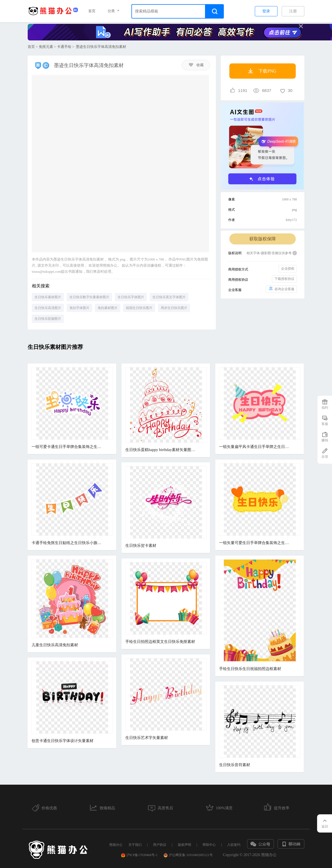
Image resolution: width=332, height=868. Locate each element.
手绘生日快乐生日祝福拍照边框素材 (250, 669)
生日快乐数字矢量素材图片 (89, 297)
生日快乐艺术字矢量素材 (147, 738)
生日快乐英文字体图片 (169, 297)
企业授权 (288, 269)
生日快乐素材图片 (48, 297)
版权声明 (185, 845)
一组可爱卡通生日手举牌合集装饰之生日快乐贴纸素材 (68, 447)
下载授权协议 (284, 279)
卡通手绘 (64, 47)
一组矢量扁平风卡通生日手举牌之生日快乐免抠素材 (255, 447)
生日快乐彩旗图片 (48, 319)
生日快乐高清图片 (48, 308)
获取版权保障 (263, 239)
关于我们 (135, 845)
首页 (92, 11)
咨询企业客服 (281, 289)
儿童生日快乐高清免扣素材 (55, 645)
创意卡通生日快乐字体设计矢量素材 (63, 741)
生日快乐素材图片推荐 (55, 347)
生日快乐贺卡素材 (141, 546)
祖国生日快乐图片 (139, 308)
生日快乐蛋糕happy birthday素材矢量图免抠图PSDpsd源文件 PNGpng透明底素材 (161, 450)
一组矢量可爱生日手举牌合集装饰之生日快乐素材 (255, 543)
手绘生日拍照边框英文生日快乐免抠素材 (160, 642)
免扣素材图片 (108, 308)
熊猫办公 (116, 845)
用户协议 (160, 845)
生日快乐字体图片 (131, 297)
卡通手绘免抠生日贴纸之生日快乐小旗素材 (68, 543)
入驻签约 (234, 845)
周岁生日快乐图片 (174, 308)
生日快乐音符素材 (235, 765)
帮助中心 (209, 845)
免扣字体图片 (79, 308)
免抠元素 (46, 47)
